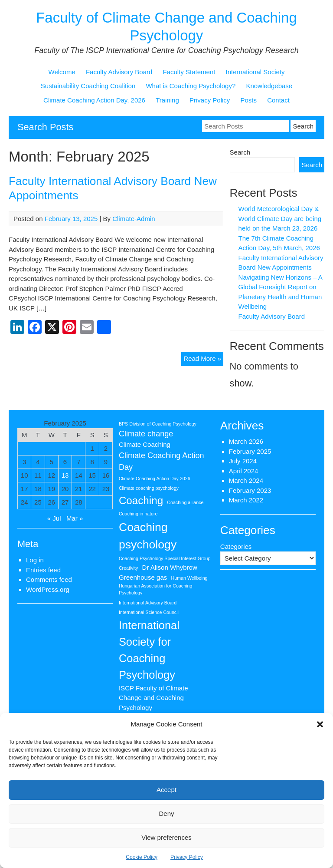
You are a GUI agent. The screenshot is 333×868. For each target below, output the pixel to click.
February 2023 (250, 490)
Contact (278, 100)
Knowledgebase (269, 86)
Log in (35, 560)
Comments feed (49, 579)
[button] (320, 724)
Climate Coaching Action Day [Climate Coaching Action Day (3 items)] (162, 461)
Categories (236, 546)
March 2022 (246, 500)
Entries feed (43, 570)
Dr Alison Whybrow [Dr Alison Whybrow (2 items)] (170, 567)
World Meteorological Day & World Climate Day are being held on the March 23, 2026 (280, 218)
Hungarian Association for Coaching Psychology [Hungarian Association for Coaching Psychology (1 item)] (155, 589)
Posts (248, 100)
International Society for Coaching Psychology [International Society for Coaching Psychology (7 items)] (149, 650)
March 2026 (246, 441)
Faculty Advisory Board (119, 72)
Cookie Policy (142, 857)
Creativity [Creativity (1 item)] (128, 568)
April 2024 (244, 471)
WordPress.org (48, 589)
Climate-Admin (134, 219)
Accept (166, 790)
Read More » (203, 360)
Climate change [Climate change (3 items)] (146, 434)
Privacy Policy (187, 857)
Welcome (62, 72)
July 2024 (243, 461)
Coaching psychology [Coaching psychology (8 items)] (148, 536)
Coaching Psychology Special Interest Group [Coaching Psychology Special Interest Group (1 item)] (165, 558)
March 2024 (246, 480)
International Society (255, 72)
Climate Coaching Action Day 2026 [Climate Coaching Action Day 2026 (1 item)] (155, 479)
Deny (166, 814)
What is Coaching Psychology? (191, 86)
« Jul (54, 518)
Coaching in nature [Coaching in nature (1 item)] (138, 514)
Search (240, 152)
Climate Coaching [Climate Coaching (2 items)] (145, 444)
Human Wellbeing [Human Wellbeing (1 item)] (189, 578)
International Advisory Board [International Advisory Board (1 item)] (148, 603)
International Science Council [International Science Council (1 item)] (149, 612)
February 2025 (250, 451)
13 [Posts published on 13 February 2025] (65, 475)
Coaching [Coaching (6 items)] (141, 500)
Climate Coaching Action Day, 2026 (94, 100)
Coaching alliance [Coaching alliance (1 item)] (185, 502)
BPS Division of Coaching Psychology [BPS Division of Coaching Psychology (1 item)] (158, 424)
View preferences (166, 837)
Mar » (75, 518)
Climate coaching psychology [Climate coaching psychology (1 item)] (149, 488)
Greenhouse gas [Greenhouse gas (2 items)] (143, 577)
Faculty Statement (189, 72)
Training (167, 100)
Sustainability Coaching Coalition (88, 86)
